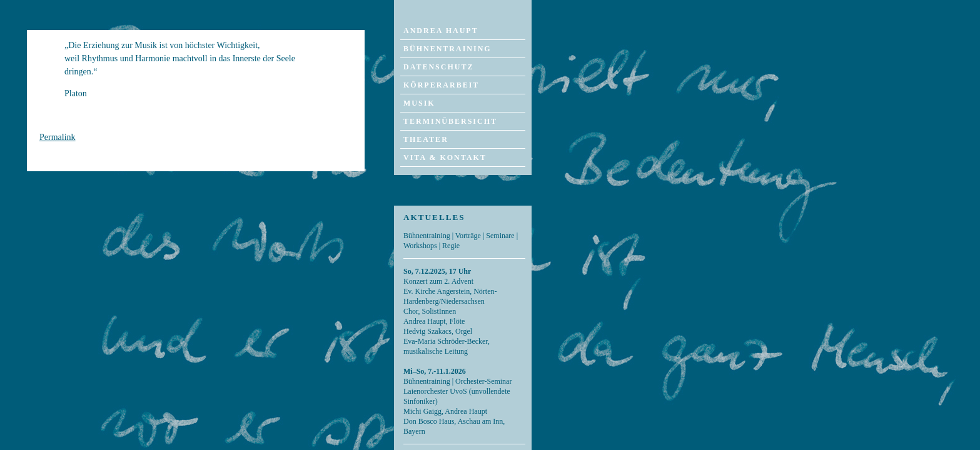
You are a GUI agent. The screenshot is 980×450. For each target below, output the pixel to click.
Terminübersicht (450, 121)
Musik (419, 103)
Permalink (58, 137)
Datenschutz (438, 67)
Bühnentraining (447, 49)
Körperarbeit (441, 85)
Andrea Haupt (441, 31)
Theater (426, 139)
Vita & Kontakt (445, 157)
